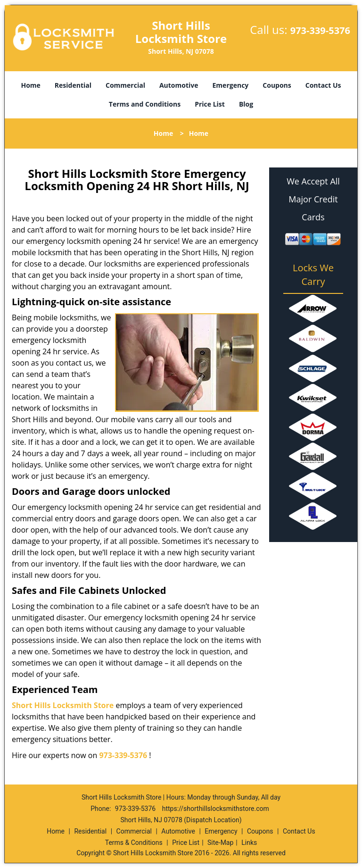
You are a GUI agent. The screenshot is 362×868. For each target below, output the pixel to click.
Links (249, 843)
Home (30, 85)
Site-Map (220, 843)
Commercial (125, 85)
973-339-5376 (320, 30)
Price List (210, 104)
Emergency (231, 85)
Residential (73, 85)
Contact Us (323, 85)
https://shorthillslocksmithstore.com (216, 809)
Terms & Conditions (134, 843)
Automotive (179, 85)
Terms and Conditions (145, 104)
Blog (246, 104)
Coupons (277, 85)
